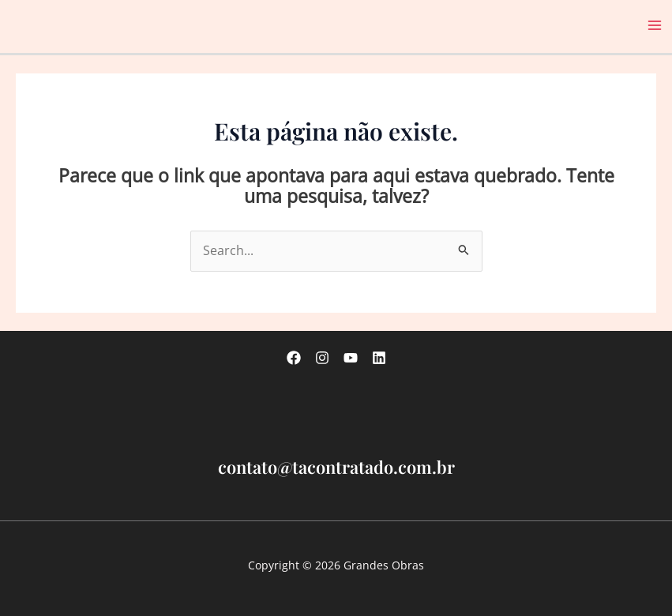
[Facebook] (294, 358)
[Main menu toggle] (655, 26)
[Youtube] (351, 358)
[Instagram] (322, 358)
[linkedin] (379, 358)
